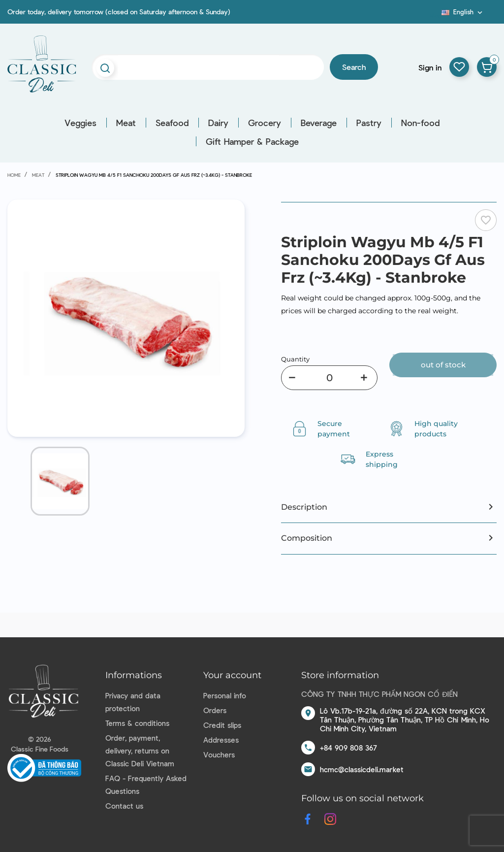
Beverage (319, 123)
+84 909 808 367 (348, 748)
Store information (340, 675)
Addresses (221, 740)
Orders (215, 710)
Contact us (124, 806)
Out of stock (443, 365)
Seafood (172, 123)
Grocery (265, 123)
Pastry (369, 123)
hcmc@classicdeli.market (362, 769)
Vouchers (219, 754)
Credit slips (222, 725)
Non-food (420, 123)
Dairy (218, 123)
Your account (232, 675)
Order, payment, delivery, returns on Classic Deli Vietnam (140, 751)
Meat (126, 123)
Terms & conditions (137, 723)
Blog (436, 15)
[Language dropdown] (463, 12)
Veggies (80, 123)
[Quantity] (329, 378)
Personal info (225, 695)
